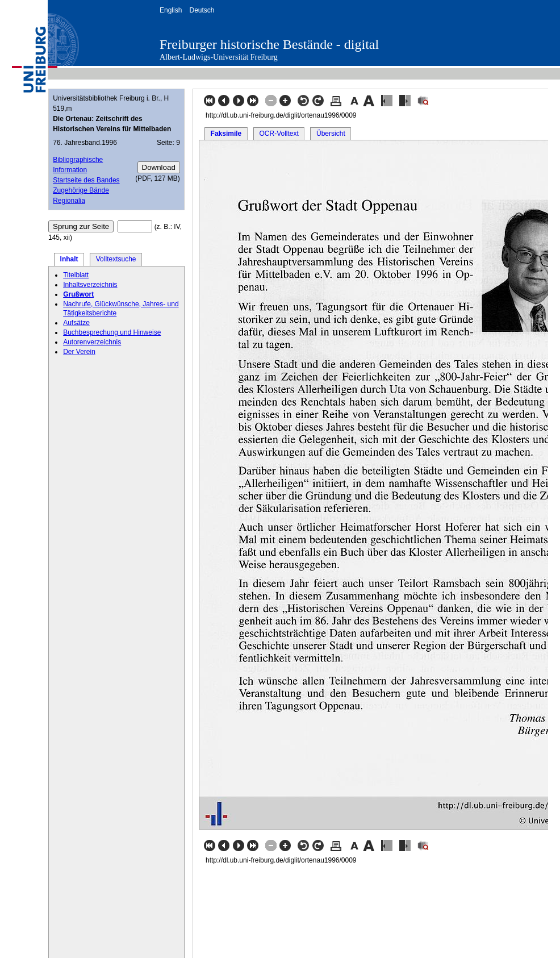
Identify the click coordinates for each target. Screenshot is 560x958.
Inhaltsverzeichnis (90, 285)
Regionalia (69, 201)
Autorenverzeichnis (92, 342)
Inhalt (69, 259)
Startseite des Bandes (86, 180)
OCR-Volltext (279, 134)
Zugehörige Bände (81, 190)
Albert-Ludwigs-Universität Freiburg (219, 57)
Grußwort (78, 294)
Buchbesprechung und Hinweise (112, 332)
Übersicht (331, 134)
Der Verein (79, 352)
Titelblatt (76, 275)
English (171, 10)
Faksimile (226, 134)
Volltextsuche (116, 259)
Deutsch (202, 10)
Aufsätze (76, 323)
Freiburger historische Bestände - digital (269, 44)
